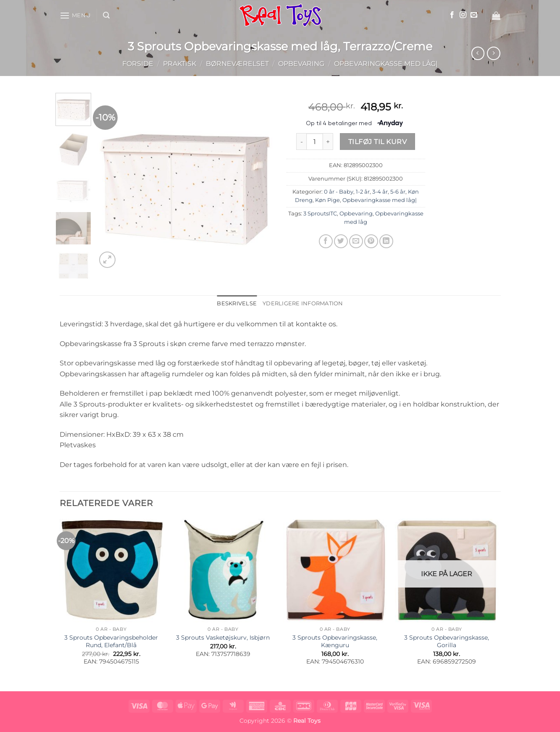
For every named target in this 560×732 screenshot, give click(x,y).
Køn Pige (327, 200)
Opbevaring (301, 64)
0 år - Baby (339, 192)
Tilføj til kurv (377, 142)
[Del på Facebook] (326, 241)
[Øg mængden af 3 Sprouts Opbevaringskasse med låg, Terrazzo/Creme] (328, 142)
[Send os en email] (474, 15)
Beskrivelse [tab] (237, 303)
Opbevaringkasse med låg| (386, 64)
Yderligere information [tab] (303, 303)
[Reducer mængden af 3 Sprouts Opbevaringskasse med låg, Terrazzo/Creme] (301, 142)
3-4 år (380, 192)
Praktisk (180, 64)
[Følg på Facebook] (452, 15)
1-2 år (363, 192)
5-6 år (398, 192)
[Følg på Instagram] (463, 15)
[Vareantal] (315, 142)
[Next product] (478, 53)
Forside (138, 64)
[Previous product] (493, 53)
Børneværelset (237, 64)
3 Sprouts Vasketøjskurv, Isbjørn (223, 638)
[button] (75, 15)
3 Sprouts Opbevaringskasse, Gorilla (447, 641)
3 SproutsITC (320, 214)
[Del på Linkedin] (386, 241)
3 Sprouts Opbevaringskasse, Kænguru (335, 641)
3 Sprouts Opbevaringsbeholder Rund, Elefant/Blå (111, 641)
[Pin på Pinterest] (371, 241)
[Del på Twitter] (341, 241)
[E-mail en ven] (356, 241)
